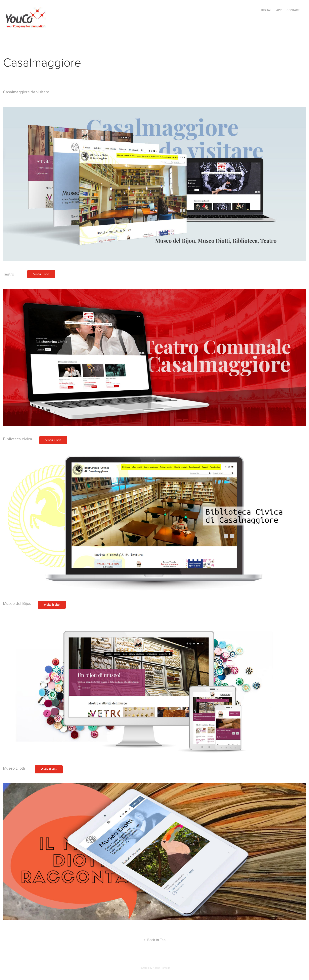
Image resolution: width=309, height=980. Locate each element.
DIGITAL (266, 10)
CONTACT (293, 10)
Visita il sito (41, 274)
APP (279, 10)
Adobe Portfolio (161, 968)
